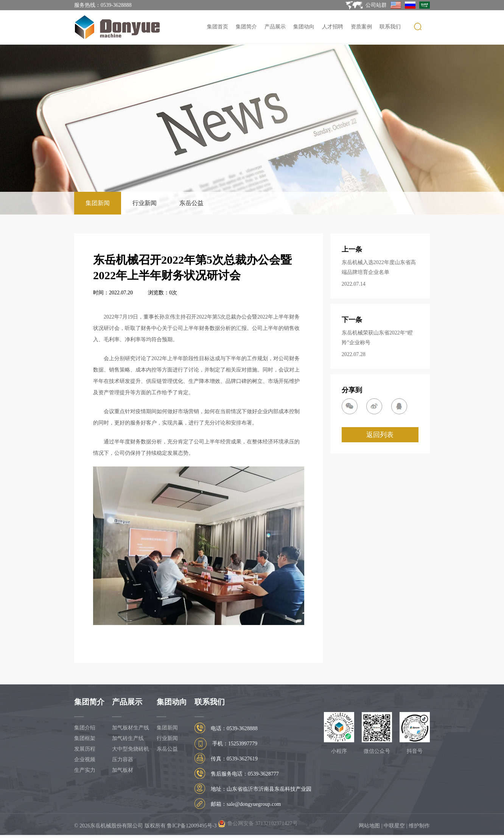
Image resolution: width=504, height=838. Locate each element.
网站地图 (369, 826)
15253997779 (243, 744)
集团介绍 (85, 728)
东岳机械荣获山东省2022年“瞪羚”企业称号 (377, 338)
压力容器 (123, 759)
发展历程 (85, 749)
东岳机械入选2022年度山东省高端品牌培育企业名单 (379, 267)
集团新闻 (98, 203)
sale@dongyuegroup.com (254, 804)
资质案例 (361, 27)
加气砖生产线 (128, 738)
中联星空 (394, 826)
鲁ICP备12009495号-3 (192, 826)
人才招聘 (333, 27)
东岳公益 (191, 203)
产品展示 (275, 27)
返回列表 (380, 435)
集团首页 (218, 27)
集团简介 (246, 27)
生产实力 (85, 770)
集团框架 (85, 738)
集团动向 (304, 27)
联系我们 (390, 27)
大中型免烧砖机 (131, 749)
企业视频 (85, 759)
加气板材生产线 (131, 728)
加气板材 (123, 770)
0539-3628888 (116, 5)
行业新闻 (145, 203)
